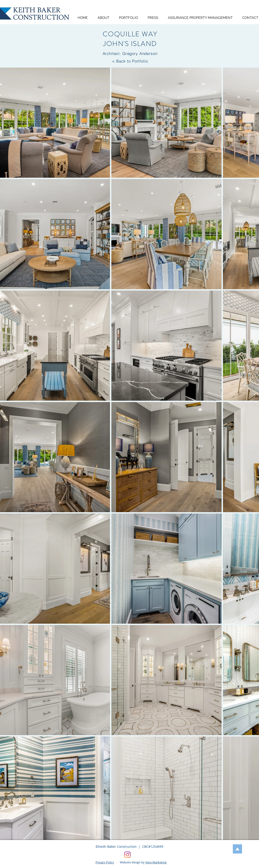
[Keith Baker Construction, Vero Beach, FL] (127, 855)
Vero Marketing (156, 862)
